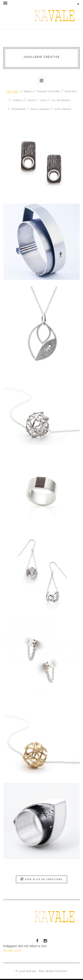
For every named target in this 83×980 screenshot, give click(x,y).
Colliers (18, 100)
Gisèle (31, 100)
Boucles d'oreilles (49, 91)
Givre (43, 100)
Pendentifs (19, 109)
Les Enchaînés (61, 100)
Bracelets (71, 91)
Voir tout (12, 91)
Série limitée (63, 109)
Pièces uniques (40, 109)
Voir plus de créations (41, 879)
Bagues (28, 91)
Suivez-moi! (12, 951)
